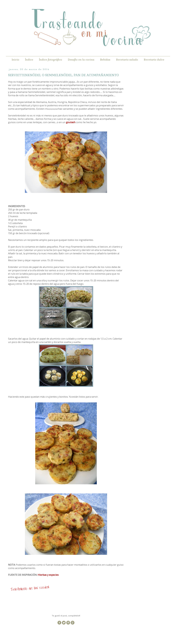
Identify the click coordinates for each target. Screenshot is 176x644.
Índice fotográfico (51, 60)
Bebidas (105, 60)
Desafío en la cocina (81, 60)
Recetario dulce (154, 60)
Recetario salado (127, 60)
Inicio (15, 60)
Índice (29, 60)
